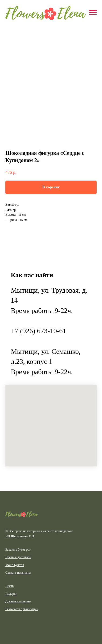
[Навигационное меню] (93, 13)
